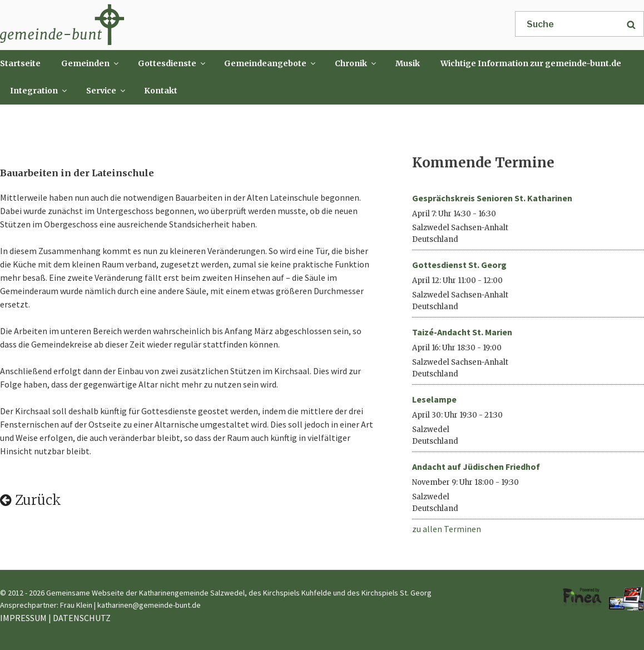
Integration (39, 91)
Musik (408, 63)
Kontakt (161, 91)
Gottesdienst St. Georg (459, 265)
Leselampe (434, 399)
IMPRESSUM (23, 618)
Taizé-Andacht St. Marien (462, 332)
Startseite (20, 63)
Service (106, 91)
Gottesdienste (172, 63)
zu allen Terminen (447, 529)
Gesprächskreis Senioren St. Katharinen (492, 198)
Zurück (31, 500)
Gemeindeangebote (271, 63)
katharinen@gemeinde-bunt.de (149, 605)
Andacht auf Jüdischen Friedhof (476, 467)
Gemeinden (91, 63)
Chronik (356, 63)
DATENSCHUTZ (82, 618)
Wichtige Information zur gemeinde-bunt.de (531, 63)
